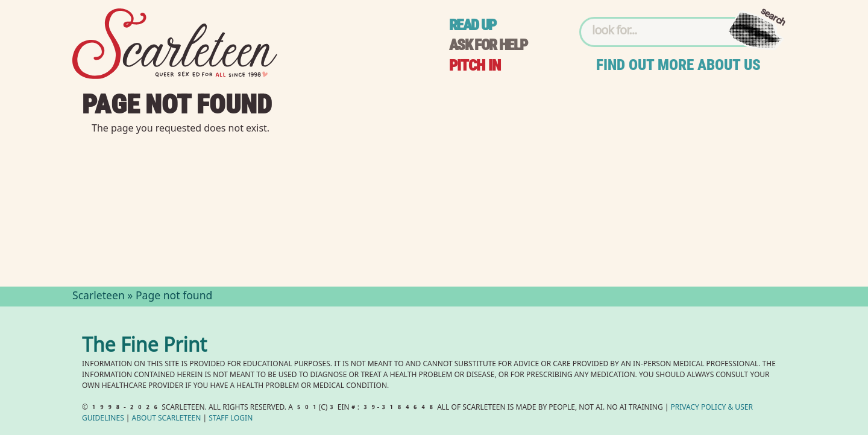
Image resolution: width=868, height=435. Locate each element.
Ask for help (488, 45)
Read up (473, 25)
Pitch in (475, 65)
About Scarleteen (167, 419)
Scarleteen (99, 297)
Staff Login (231, 419)
